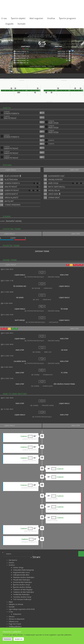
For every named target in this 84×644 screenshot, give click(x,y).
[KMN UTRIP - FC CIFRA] (42, 341)
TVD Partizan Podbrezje (22, 554)
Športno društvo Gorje (21, 540)
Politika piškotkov (15, 581)
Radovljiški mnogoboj (17, 586)
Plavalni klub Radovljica (21, 535)
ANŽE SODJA (53, 126)
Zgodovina (13, 603)
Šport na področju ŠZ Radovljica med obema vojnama (29, 591)
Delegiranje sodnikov (17, 606)
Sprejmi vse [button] (19, 639)
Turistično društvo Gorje (22, 552)
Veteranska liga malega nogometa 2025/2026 (26, 599)
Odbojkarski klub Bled (21, 530)
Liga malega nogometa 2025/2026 (22, 564)
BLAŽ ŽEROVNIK (11, 182)
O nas (4, 18)
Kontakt (22, 24)
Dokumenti (17, 569)
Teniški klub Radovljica (21, 549)
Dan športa (13, 515)
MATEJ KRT (9, 204)
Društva (51, 18)
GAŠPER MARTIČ (11, 197)
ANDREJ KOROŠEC (56, 182)
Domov (11, 518)
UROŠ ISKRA (53, 197)
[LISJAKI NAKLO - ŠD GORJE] (42, 297)
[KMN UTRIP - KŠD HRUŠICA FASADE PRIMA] (42, 348)
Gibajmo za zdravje (16, 559)
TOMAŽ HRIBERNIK (12, 207)
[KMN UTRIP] (59, 45)
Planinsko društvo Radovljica (24, 532)
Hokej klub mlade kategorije (23, 525)
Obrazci (12, 572)
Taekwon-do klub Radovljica (23, 547)
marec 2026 (13, 615)
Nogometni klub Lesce (21, 527)
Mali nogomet (36, 18)
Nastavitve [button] (8, 639)
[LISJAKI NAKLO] (25, 45)
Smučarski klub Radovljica (22, 537)
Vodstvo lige (13, 608)
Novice (46, 625)
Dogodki (9, 24)
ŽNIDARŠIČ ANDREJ (14, 224)
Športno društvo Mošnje (22, 542)
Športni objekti (18, 18)
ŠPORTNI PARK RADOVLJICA (36, 35)
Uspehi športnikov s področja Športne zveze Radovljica (29, 596)
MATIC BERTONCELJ (57, 189)
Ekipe (11, 557)
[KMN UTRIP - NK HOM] (42, 326)
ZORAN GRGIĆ (54, 200)
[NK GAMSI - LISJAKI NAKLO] (42, 290)
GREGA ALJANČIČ (11, 200)
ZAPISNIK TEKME (42, 254)
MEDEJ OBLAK (54, 193)
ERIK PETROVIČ (10, 121)
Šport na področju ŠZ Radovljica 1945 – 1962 (25, 589)
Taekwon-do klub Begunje (23, 545)
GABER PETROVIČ (11, 151)
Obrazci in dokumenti (17, 574)
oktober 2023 (14, 617)
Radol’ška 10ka (14, 584)
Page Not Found (15, 579)
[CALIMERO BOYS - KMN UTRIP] (42, 334)
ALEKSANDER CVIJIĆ (56, 179)
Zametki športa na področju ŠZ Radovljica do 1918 (27, 601)
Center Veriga (18, 523)
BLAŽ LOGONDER (12, 179)
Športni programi (67, 18)
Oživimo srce (14, 577)
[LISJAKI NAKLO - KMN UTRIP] (42, 275)
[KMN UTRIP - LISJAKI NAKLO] (42, 363)
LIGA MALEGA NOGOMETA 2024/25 (39, 33)
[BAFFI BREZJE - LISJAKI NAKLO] (42, 304)
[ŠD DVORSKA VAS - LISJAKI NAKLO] (42, 282)
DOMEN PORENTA (12, 116)
